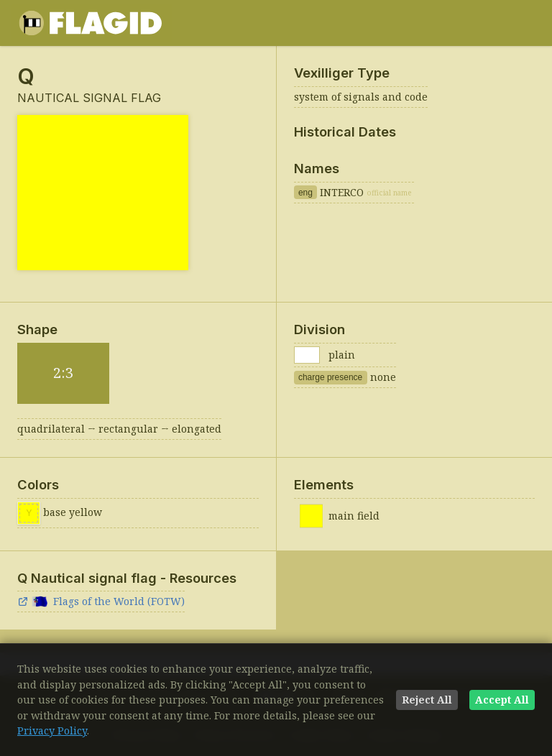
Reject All (427, 700)
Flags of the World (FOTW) (101, 601)
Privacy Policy (52, 730)
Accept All (502, 700)
